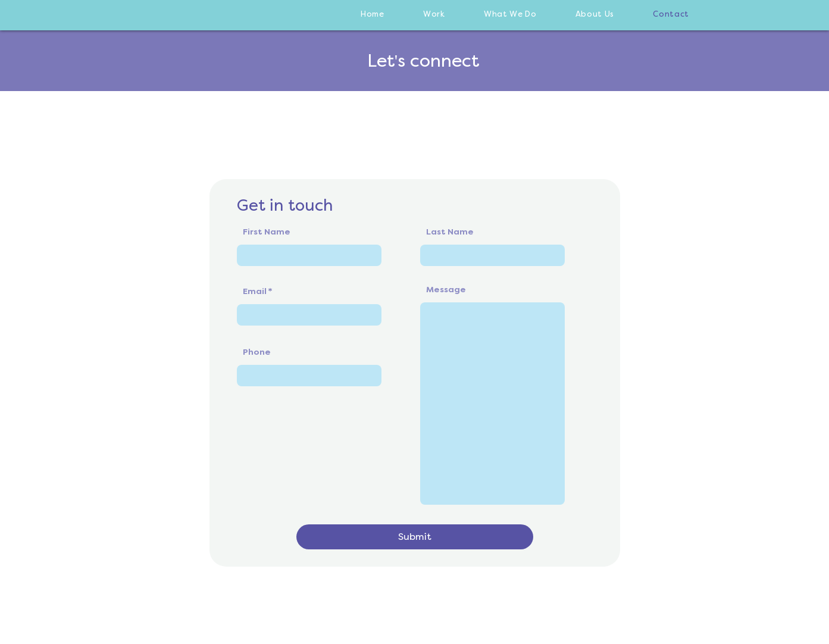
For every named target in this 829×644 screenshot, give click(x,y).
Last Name (450, 232)
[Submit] (415, 537)
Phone (257, 352)
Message (446, 290)
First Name (267, 232)
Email (255, 292)
